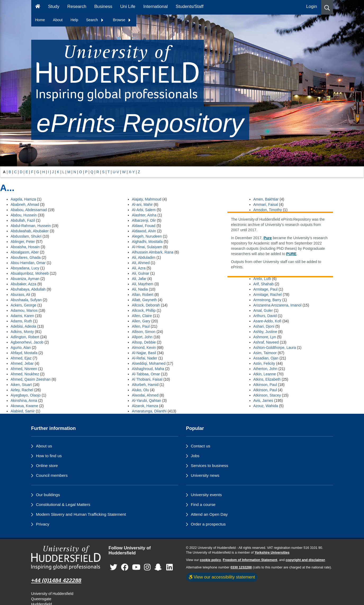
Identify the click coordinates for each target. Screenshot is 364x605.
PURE (291, 254)
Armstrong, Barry (267, 300)
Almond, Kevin (144, 348)
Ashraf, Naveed (266, 342)
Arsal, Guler (263, 310)
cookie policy (210, 560)
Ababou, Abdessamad (29, 210)
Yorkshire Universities (272, 553)
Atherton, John (265, 369)
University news (205, 475)
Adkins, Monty (22, 332)
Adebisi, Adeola (23, 326)
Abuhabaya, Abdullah (28, 289)
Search (95, 20)
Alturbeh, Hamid (145, 385)
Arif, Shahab (264, 284)
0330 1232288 (241, 567)
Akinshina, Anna (24, 401)
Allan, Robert (143, 295)
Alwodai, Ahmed (145, 395)
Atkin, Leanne (265, 374)
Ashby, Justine (265, 332)
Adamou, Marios (24, 310)
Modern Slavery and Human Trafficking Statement (81, 514)
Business (103, 6)
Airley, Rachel (22, 390)
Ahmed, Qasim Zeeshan (31, 379)
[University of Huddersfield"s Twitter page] (114, 567)
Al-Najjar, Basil (144, 353)
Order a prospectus (208, 524)
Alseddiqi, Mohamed (149, 363)
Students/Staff (190, 6)
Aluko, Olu (140, 390)
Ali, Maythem (143, 284)
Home (40, 20)
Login (311, 6)
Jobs (195, 456)
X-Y (132, 172)
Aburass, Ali (20, 295)
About (58, 20)
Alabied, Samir (23, 411)
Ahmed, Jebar (22, 363)
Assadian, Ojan (266, 358)
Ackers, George (23, 305)
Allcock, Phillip (144, 310)
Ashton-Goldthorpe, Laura (275, 348)
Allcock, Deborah (146, 305)
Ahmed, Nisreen (24, 369)
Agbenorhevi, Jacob (27, 342)
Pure (268, 238)
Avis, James (263, 401)
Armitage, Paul (266, 289)
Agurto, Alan (21, 348)
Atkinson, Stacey (267, 395)
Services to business (210, 466)
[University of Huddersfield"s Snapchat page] (159, 567)
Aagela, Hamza (23, 199)
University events (206, 495)
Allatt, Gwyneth (144, 300)
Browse (122, 20)
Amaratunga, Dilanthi (149, 411)
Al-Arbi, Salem (144, 210)
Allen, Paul (141, 326)
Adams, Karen (22, 316)
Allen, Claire (142, 316)
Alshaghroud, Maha (148, 369)
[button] (327, 7)
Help (74, 20)
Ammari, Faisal (266, 204)
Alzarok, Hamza (145, 406)
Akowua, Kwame (24, 406)
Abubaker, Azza (23, 284)
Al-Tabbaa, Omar (146, 374)
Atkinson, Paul (265, 385)
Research (77, 6)
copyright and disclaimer (305, 560)
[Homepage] (38, 7)
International (155, 6)
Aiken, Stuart (21, 385)
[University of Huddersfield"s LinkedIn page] (170, 567)
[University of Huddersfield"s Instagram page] (147, 567)
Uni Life (128, 6)
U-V (116, 172)
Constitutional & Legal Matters (63, 504)
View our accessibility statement (222, 577)
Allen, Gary (141, 321)
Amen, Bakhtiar (266, 199)
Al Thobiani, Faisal (147, 379)
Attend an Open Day (209, 514)
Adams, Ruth (21, 321)
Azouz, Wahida (266, 406)
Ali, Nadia (140, 289)
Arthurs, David (265, 316)
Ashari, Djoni (264, 326)
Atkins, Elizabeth (267, 379)
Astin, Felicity (264, 363)
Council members (52, 475)
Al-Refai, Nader (145, 358)
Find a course (203, 504)
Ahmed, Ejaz (21, 358)
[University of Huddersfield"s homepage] (66, 558)
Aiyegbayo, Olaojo (26, 395)
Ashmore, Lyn (265, 337)
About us (44, 446)
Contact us (201, 446)
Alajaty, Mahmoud (147, 199)
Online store (47, 466)
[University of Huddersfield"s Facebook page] (125, 567)
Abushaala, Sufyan (26, 300)
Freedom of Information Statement (250, 560)
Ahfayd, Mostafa (24, 353)
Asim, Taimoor (265, 353)
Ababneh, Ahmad (25, 204)
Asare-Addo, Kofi (267, 321)
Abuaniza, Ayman (25, 279)
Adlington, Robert (25, 337)
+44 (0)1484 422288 (56, 580)
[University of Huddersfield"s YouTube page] (136, 567)
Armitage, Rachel (268, 295)
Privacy (43, 524)
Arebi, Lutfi (262, 279)
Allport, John (142, 337)
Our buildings (48, 495)
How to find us (49, 456)
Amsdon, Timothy (268, 210)
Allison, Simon (144, 332)
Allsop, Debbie (144, 342)
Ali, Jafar (139, 279)
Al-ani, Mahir (142, 204)
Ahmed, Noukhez (25, 374)
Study (54, 6)
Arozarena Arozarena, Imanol (277, 305)
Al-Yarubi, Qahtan (146, 401)
